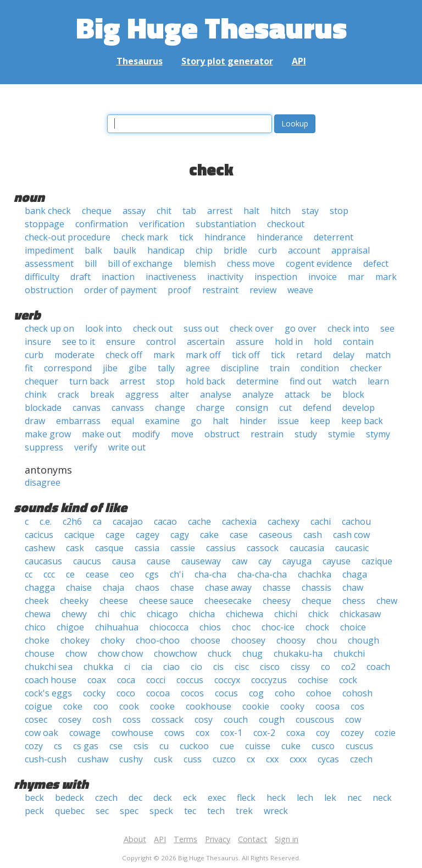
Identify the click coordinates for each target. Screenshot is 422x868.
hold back (206, 381)
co (326, 667)
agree (198, 368)
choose (206, 640)
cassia (147, 548)
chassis (316, 587)
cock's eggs (48, 693)
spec (129, 811)
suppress (44, 447)
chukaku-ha (298, 653)
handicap (166, 250)
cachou (356, 521)
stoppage (45, 224)
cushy (131, 759)
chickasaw (360, 614)
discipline (240, 368)
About (135, 839)
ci (127, 667)
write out (127, 447)
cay (265, 561)
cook (129, 706)
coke (73, 706)
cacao (165, 521)
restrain (267, 434)
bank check (48, 211)
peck (34, 811)
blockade (43, 408)
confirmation (102, 224)
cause (159, 561)
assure (250, 342)
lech (305, 798)
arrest (220, 211)
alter (179, 394)
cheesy (277, 601)
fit (29, 368)
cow (353, 719)
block (353, 394)
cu (164, 746)
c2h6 (72, 521)
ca (97, 521)
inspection (276, 277)
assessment (49, 263)
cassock (263, 548)
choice (353, 627)
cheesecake (228, 601)
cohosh (357, 693)
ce (70, 574)
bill (91, 263)
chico (35, 627)
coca (126, 680)
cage (115, 535)
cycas (328, 759)
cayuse (337, 561)
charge (210, 408)
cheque (97, 211)
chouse (40, 653)
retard (309, 355)
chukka (98, 667)
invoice (323, 277)
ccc (49, 574)
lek (330, 798)
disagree (43, 482)
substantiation (226, 224)
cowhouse (132, 733)
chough (363, 640)
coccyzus (269, 680)
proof (179, 290)
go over (301, 328)
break (102, 394)
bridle (235, 250)
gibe (138, 368)
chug (252, 653)
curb (268, 250)
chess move (251, 263)
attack (297, 394)
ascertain (206, 342)
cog (256, 693)
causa (124, 561)
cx (251, 759)
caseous (276, 535)
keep (320, 421)
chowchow (175, 653)
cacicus (39, 535)
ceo (127, 574)
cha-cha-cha (262, 574)
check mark (145, 237)
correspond (68, 368)
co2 (348, 667)
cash (313, 535)
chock (317, 627)
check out (153, 328)
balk (93, 250)
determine (257, 381)
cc (29, 574)
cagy (180, 535)
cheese (114, 601)
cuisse (258, 746)
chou (327, 640)
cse (116, 746)
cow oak (41, 733)
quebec (70, 811)
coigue (38, 706)
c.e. (46, 521)
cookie (256, 706)
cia (147, 667)
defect (376, 263)
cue (227, 746)
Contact (252, 839)
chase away (228, 587)
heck (276, 798)
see (387, 328)
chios (210, 627)
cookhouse (209, 706)
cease (97, 574)
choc (241, 627)
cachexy (284, 521)
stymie (342, 434)
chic (128, 614)
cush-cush (46, 759)
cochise (313, 680)
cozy (34, 746)
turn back (89, 381)
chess (354, 601)
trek (244, 811)
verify (86, 447)
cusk (163, 759)
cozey (352, 733)
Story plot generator (227, 61)
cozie (385, 733)
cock (348, 680)
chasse (277, 587)
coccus (190, 680)
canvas (87, 408)
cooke (162, 706)
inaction (118, 277)
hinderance (280, 237)
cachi (321, 521)
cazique (377, 561)
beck (34, 798)
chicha (202, 614)
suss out (201, 328)
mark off (203, 355)
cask (75, 548)
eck (190, 798)
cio (196, 667)
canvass (128, 408)
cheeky (74, 601)
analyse (216, 394)
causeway (201, 561)
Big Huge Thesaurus (211, 27)
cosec (36, 719)
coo (101, 706)
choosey (248, 640)
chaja (113, 587)
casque (109, 548)
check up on (49, 328)
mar (356, 277)
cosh (102, 719)
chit (164, 211)
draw (35, 421)
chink (36, 394)
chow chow (120, 653)
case (239, 535)
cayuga (297, 561)
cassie (183, 548)
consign (252, 408)
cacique (79, 535)
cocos (192, 693)
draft (80, 277)
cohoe (319, 693)
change (170, 408)
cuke (291, 746)
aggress (142, 394)
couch (236, 719)
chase (182, 587)
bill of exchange (140, 263)
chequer (41, 381)
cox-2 (264, 733)
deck (163, 798)
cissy (300, 667)
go (196, 421)
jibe (110, 368)
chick (318, 614)
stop (339, 211)
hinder (253, 421)
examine (162, 421)
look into (104, 328)
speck (161, 811)
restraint (220, 290)
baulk (125, 250)
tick (186, 237)
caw (240, 561)
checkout (286, 224)
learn (378, 381)
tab (189, 211)
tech (216, 811)
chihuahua (117, 627)
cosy (204, 719)
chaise (79, 587)
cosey (70, 719)
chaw (353, 587)
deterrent (334, 237)
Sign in (287, 839)
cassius (221, 548)
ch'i (177, 574)
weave (300, 290)
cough (272, 719)
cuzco (224, 759)
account (304, 250)
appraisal (351, 250)
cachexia (239, 521)
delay (344, 355)
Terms (185, 839)
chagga (40, 587)
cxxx (298, 759)
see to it (79, 342)
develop (359, 408)
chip (204, 250)
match (378, 355)
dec (135, 798)
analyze (258, 394)
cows (174, 733)
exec (217, 798)
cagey (148, 535)
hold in (289, 342)
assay (134, 211)
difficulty (42, 277)
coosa (327, 706)
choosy (291, 640)
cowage (85, 733)
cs (58, 746)
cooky (292, 706)
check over (252, 328)
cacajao (128, 521)
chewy (74, 614)
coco (126, 693)
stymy (378, 434)
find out (306, 381)
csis (141, 746)
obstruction (49, 290)
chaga (355, 574)
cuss (193, 759)
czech (361, 759)
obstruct (222, 434)
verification (162, 224)
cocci (156, 680)
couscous (315, 719)
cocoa (158, 693)
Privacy (218, 839)
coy (323, 733)
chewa (38, 614)
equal (123, 421)
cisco (270, 667)
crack (68, 394)
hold (323, 342)
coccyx (227, 680)
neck (382, 798)
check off (124, 355)
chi (104, 614)
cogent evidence (319, 263)
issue (288, 421)
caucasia (307, 548)
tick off (246, 355)
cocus (226, 693)
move (182, 434)
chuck (220, 653)
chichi (286, 614)
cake (209, 535)
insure (38, 342)
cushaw (93, 759)
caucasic (352, 548)
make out (101, 434)
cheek (37, 601)
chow (76, 653)
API (299, 61)
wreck (276, 811)
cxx (272, 759)
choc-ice (278, 627)
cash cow (351, 535)
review (263, 290)
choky (113, 640)
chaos (147, 587)
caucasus (43, 561)
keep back (362, 421)
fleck (246, 798)
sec (102, 811)
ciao (171, 667)
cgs (152, 574)
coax (97, 680)
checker (366, 368)
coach (378, 667)
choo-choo (158, 640)
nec (354, 798)
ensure (121, 342)
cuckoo (194, 746)
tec (190, 811)
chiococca (169, 627)
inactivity (225, 277)
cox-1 (231, 733)
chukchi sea (49, 667)
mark (386, 277)
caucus (87, 561)
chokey (75, 640)
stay (310, 211)
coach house (51, 680)
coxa (296, 733)
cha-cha (210, 574)
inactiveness (171, 277)
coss (132, 719)
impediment (49, 250)
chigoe (70, 627)
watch (345, 381)
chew (387, 601)
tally (166, 368)
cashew (40, 548)
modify (146, 434)
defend (317, 408)
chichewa (245, 614)
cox (202, 733)
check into (348, 328)
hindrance (225, 237)
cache (199, 521)
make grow (48, 434)
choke (37, 640)
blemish (200, 263)
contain (358, 342)
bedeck (70, 798)
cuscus (359, 746)
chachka (315, 574)
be (326, 394)
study (306, 434)
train (280, 368)
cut (285, 408)
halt (251, 211)
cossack (168, 719)
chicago (162, 614)
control (161, 342)
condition (320, 368)
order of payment (120, 290)
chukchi (349, 653)
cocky (94, 693)
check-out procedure (68, 237)
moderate (74, 355)
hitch (281, 211)
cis (218, 667)
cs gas (86, 746)
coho (285, 693)
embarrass (78, 421)
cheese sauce (166, 601)
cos (357, 706)
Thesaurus (140, 61)
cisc (242, 667)
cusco (323, 746)
